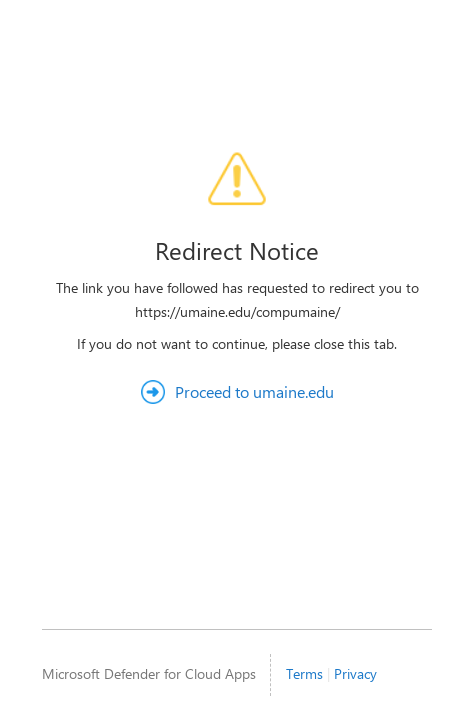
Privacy (355, 673)
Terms (304, 673)
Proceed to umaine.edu (254, 391)
